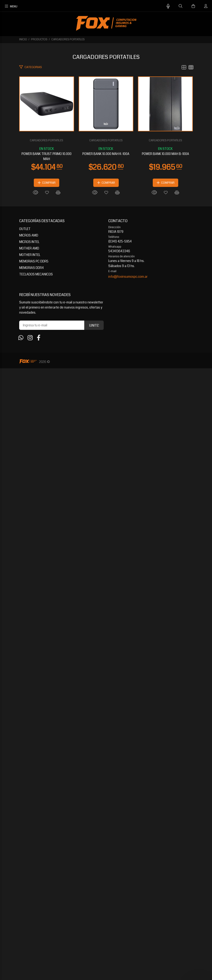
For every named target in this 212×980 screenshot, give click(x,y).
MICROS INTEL (29, 854)
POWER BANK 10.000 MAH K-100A (106, 519)
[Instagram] (30, 950)
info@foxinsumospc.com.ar (128, 888)
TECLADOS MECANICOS (36, 886)
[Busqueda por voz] (168, 6)
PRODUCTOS (39, 39)
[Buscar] (181, 6)
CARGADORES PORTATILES (68, 39)
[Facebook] (39, 950)
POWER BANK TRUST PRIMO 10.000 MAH (106, 273)
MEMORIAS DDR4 (31, 879)
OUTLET (25, 841)
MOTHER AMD (29, 860)
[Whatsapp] (21, 950)
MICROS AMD (29, 847)
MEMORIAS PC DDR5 (34, 873)
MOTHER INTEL (30, 867)
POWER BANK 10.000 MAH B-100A (106, 766)
